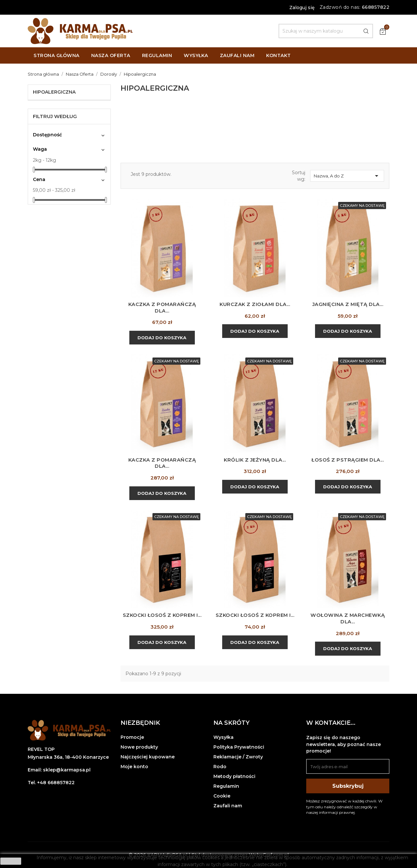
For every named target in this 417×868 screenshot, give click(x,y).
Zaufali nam (228, 806)
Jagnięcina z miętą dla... (348, 304)
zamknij (11, 861)
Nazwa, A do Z (347, 176)
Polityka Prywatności (239, 747)
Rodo (220, 767)
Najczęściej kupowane (148, 757)
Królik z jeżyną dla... (255, 460)
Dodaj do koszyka (162, 338)
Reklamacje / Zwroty (238, 757)
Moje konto (134, 767)
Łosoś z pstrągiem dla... (348, 460)
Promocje (132, 737)
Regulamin (226, 786)
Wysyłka (223, 737)
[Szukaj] (326, 31)
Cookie (222, 796)
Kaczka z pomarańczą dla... (162, 307)
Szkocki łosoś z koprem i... (162, 615)
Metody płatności (234, 776)
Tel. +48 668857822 (51, 783)
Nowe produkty (139, 747)
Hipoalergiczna (54, 92)
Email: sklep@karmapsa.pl (59, 770)
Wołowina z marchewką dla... (348, 618)
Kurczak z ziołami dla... (255, 304)
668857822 (376, 7)
